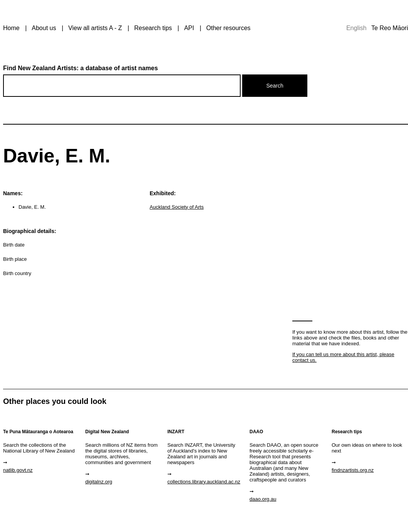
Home (11, 28)
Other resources (228, 28)
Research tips (153, 28)
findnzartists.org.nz (353, 470)
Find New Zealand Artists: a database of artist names (80, 68)
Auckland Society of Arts (177, 207)
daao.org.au (263, 499)
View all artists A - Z (95, 28)
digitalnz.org (99, 482)
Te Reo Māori (390, 28)
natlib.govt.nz (18, 470)
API (189, 28)
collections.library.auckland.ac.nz (204, 482)
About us (44, 28)
